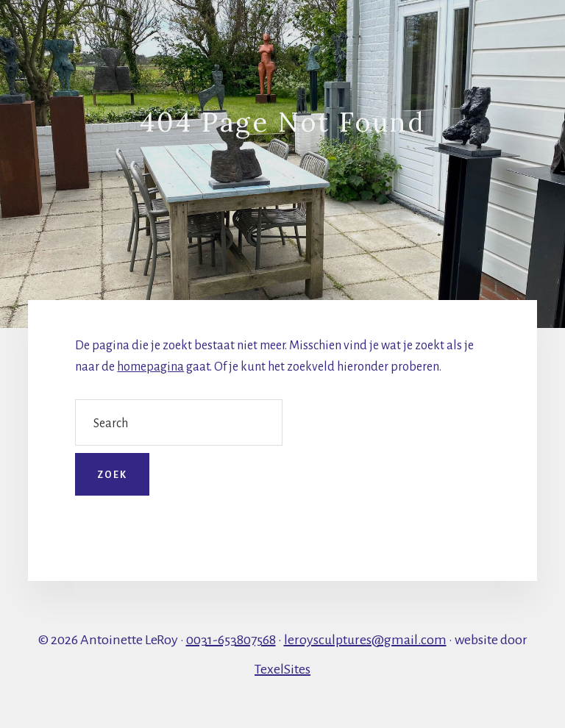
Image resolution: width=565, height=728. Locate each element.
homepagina (150, 367)
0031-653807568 (231, 640)
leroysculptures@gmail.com (365, 640)
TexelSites (282, 669)
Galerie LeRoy (136, 31)
